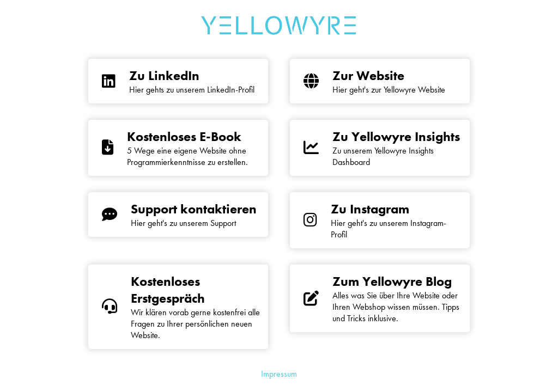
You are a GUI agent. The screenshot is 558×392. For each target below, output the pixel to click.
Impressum (279, 374)
